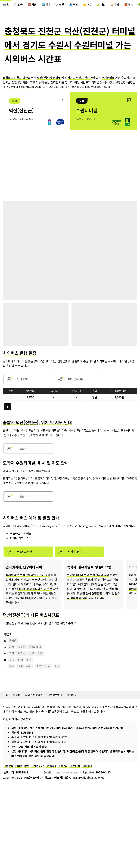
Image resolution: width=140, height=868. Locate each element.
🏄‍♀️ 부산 (81, 5)
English (9, 774)
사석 (12, 654)
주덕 (12, 666)
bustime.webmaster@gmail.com (77, 780)
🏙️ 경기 (50, 5)
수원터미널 (38, 654)
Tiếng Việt (41, 774)
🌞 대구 (96, 5)
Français (55, 774)
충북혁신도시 (47, 673)
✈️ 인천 (66, 5)
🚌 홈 (6, 5)
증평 (22, 666)
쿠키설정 (78, 702)
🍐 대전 (111, 5)
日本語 (20, 774)
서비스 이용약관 (37, 702)
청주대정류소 (27, 673)
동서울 (13, 647)
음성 (34, 660)
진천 (31, 666)
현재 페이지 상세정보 (18, 726)
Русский (81, 774)
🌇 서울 (35, 5)
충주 (62, 673)
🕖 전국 (20, 5)
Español (68, 774)
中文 (29, 774)
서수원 (23, 654)
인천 (43, 660)
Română (95, 774)
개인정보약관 (60, 702)
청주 (12, 673)
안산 (12, 660)
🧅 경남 (126, 5)
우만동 (23, 660)
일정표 (18, 702)
